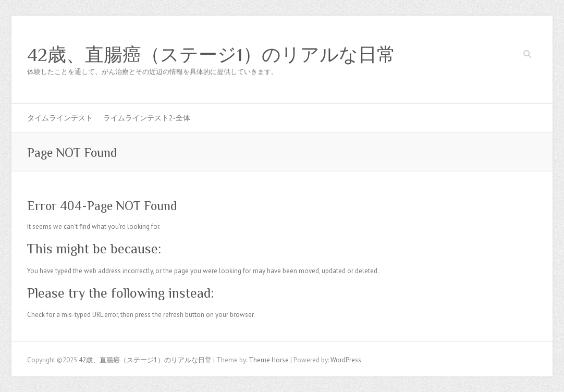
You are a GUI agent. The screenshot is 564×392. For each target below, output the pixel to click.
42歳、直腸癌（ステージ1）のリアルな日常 (211, 55)
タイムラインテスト (60, 118)
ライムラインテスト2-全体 (147, 118)
